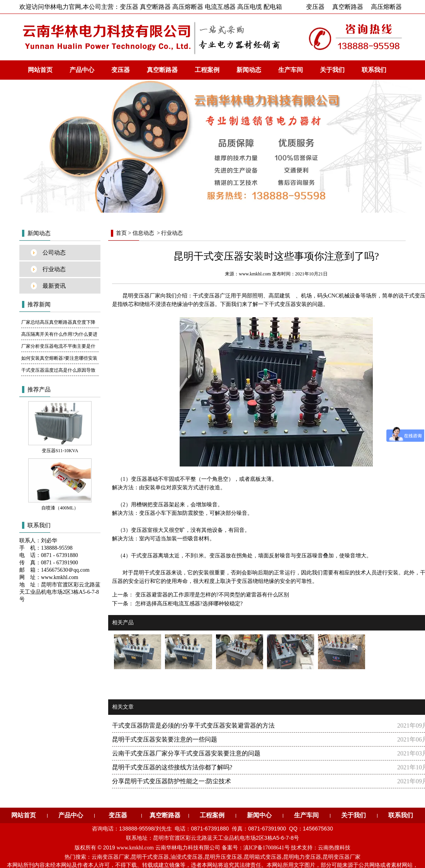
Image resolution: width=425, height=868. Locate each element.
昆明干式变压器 (152, 573)
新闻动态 (249, 70)
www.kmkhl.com (255, 274)
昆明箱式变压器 (263, 857)
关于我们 (332, 70)
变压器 (315, 7)
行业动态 (54, 269)
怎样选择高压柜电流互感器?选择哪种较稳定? (188, 604)
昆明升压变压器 (223, 857)
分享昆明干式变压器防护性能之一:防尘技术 (172, 781)
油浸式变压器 (187, 857)
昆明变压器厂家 (342, 857)
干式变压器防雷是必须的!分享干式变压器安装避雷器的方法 (193, 725)
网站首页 (40, 70)
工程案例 (207, 70)
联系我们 (374, 70)
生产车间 (291, 70)
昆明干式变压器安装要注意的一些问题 (165, 739)
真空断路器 (348, 7)
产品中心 (82, 70)
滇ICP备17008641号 (267, 848)
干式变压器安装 (288, 304)
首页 (121, 233)
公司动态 (54, 253)
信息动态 (143, 233)
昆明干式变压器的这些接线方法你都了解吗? (172, 767)
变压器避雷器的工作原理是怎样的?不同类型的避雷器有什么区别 (211, 595)
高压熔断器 (386, 7)
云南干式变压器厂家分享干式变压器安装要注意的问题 (186, 753)
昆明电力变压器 (302, 857)
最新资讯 (54, 286)
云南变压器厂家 (110, 857)
